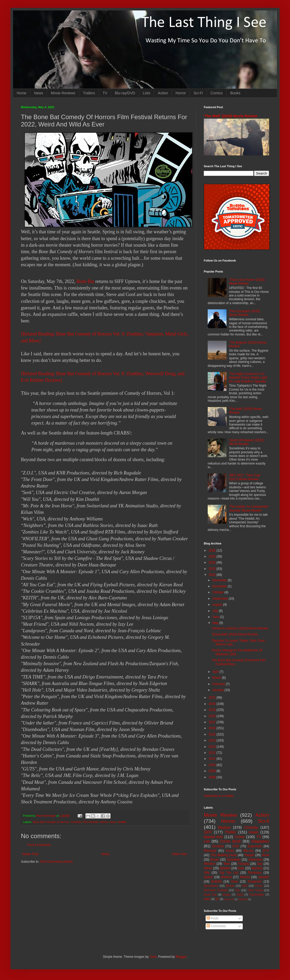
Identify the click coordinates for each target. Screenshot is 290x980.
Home (22, 93)
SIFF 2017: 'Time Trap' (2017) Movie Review (245, 477)
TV (105, 93)
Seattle (122, 822)
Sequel (249, 855)
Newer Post (30, 854)
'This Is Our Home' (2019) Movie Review (247, 282)
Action (163, 93)
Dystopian (234, 860)
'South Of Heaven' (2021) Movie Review (247, 442)
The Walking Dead (224, 855)
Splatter (225, 868)
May (216, 623)
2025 (213, 556)
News (39, 93)
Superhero (255, 846)
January (218, 690)
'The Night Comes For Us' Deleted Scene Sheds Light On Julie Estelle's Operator (248, 378)
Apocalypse (211, 886)
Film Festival (91, 822)
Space (208, 877)
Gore (234, 882)
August (218, 605)
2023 (213, 569)
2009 (213, 771)
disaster (264, 877)
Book (266, 855)
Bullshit (216, 882)
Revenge (210, 851)
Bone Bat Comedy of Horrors (51, 822)
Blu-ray (248, 851)
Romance (255, 873)
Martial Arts (213, 837)
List (207, 841)
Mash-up (229, 899)
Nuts (241, 868)
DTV (266, 851)
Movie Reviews (63, 93)
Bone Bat (85, 281)
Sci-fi (263, 821)
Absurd (245, 877)
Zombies (218, 846)
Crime (240, 837)
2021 (213, 698)
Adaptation (260, 841)
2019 (213, 710)
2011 (213, 759)
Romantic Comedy (216, 890)
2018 (213, 716)
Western (210, 864)
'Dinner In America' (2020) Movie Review (240, 628)
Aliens (208, 868)
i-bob (153, 957)
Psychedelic (257, 895)
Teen (227, 864)
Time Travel (255, 890)
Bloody (230, 886)
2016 (213, 728)
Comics (217, 93)
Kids (245, 886)
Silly (207, 873)
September (221, 599)
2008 (213, 777)
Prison (259, 886)
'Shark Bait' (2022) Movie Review (235, 634)
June (216, 617)
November (220, 586)
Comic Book (230, 841)
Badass (224, 827)
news (112, 822)
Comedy (76, 822)
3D (217, 899)
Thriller (230, 832)
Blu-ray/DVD (125, 93)
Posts (213, 918)
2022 (213, 575)
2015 (213, 734)
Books (235, 93)
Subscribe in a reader (219, 796)
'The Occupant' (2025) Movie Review (245, 313)
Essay (227, 895)
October (218, 592)
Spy (260, 864)
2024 (213, 563)
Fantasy (244, 864)
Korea (230, 851)
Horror (181, 93)
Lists (146, 93)
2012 (213, 753)
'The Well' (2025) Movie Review (230, 116)
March (217, 678)
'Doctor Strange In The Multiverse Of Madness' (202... (237, 652)
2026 (213, 550)
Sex (238, 890)
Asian (254, 832)
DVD (236, 846)
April (216, 672)
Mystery (257, 868)
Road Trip (210, 895)
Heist (240, 895)
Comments (216, 926)
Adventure (255, 860)
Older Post (179, 854)
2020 (213, 704)
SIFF (208, 832)
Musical (226, 877)
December (220, 580)
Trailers (89, 93)
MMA (207, 899)
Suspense (255, 882)
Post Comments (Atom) (56, 862)
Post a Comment (39, 845)
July (216, 611)
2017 (213, 722)
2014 (213, 740)
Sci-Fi (198, 93)
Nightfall (243, 899)
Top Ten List (229, 873)
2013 (213, 747)
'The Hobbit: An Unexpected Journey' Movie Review (249, 508)
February (219, 684)
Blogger (181, 957)
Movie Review (220, 815)
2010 (213, 765)
